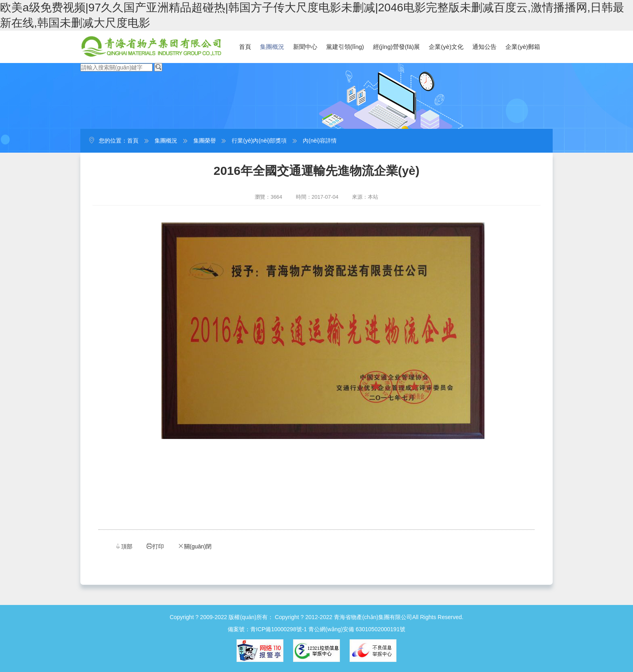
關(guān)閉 (195, 546)
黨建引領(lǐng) (345, 47)
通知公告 (484, 47)
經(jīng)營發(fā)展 (397, 47)
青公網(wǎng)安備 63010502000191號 (357, 629)
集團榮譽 (205, 141)
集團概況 (272, 47)
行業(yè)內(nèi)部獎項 (259, 141)
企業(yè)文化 (446, 47)
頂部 (124, 546)
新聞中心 (305, 47)
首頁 (245, 47)
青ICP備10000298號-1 (279, 629)
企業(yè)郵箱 (523, 47)
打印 (155, 546)
